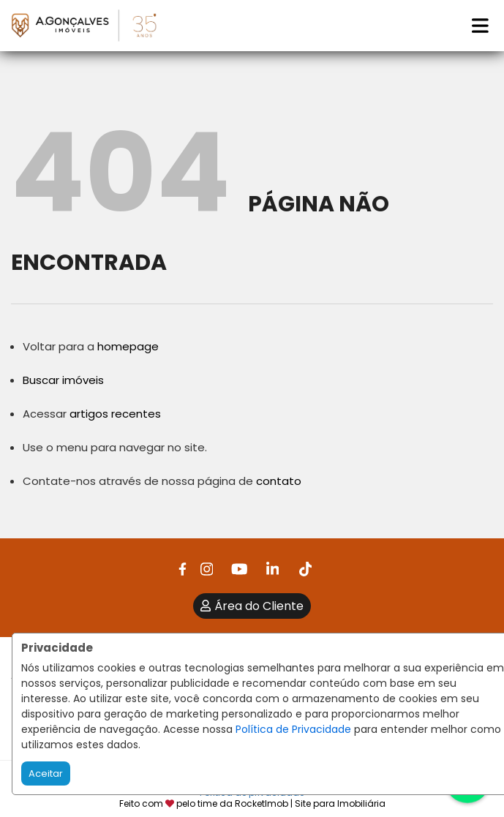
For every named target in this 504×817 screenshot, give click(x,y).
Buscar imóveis (63, 380)
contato (279, 481)
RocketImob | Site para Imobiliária (310, 803)
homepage (128, 346)
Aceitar (46, 773)
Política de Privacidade (293, 729)
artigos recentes (115, 414)
